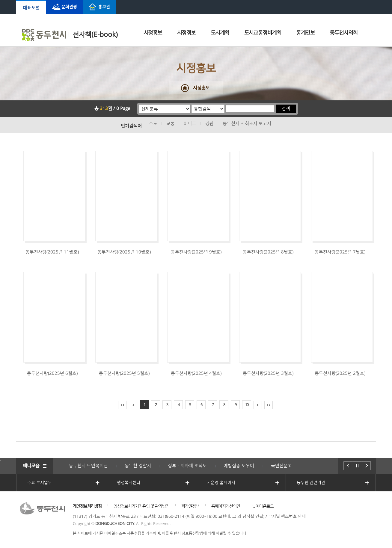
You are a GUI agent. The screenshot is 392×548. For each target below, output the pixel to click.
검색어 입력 (226, 104)
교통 (171, 124)
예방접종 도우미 (239, 466)
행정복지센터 (129, 483)
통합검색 (192, 104)
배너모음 (31, 466)
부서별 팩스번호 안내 (287, 517)
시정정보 (186, 33)
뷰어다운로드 (263, 506)
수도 (153, 124)
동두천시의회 (344, 33)
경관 (209, 124)
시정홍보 (153, 33)
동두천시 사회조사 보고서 (247, 124)
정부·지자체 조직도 (187, 466)
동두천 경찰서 (138, 466)
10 (247, 405)
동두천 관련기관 (311, 483)
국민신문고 (281, 466)
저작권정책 (190, 506)
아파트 (190, 124)
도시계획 (220, 33)
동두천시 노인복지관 (88, 466)
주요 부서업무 (40, 483)
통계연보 (305, 33)
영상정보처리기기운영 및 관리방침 (141, 506)
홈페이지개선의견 (226, 506)
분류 (139, 104)
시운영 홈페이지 (221, 483)
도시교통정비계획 (263, 33)
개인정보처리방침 (87, 506)
